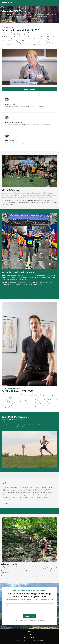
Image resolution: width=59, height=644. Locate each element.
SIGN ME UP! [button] (30, 616)
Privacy (25, 638)
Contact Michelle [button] (29, 89)
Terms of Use (32, 638)
